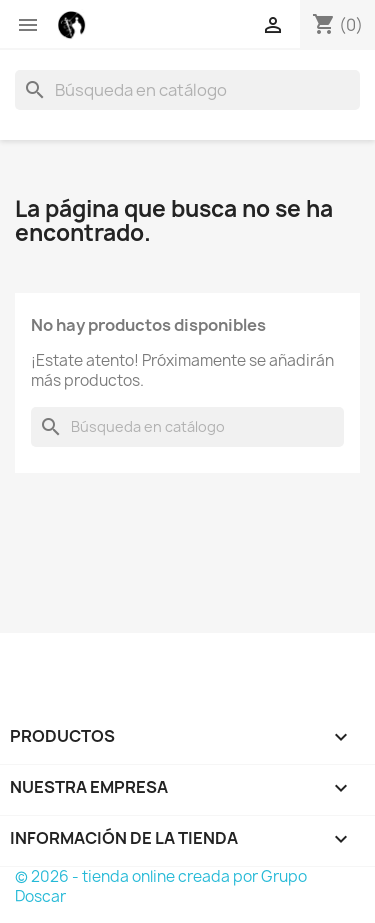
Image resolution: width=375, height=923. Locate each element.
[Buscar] (187, 90)
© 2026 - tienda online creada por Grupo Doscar (161, 886)
